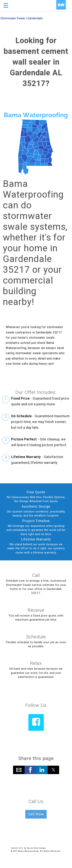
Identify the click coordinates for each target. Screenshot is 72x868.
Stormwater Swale (13, 18)
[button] (19, 770)
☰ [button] (6, 6)
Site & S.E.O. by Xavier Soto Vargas (29, 848)
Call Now (36, 814)
